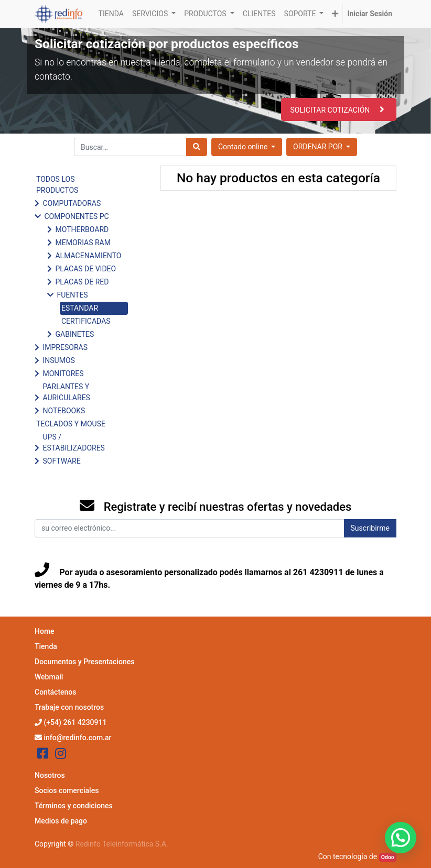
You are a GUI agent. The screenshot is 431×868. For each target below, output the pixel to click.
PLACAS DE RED (82, 282)
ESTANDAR (80, 308)
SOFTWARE (61, 461)
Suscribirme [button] (370, 528)
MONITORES (63, 373)
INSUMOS (58, 360)
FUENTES (72, 295)
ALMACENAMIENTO (88, 256)
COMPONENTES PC (76, 216)
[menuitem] (111, 14)
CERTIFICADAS (86, 321)
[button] (335, 14)
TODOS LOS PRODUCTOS (57, 185)
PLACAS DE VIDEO (85, 269)
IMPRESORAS (65, 347)
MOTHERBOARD (82, 229)
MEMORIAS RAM (83, 243)
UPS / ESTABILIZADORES (73, 442)
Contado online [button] (244, 147)
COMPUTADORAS (72, 203)
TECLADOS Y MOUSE (71, 424)
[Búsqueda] (197, 147)
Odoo (388, 857)
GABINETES (74, 334)
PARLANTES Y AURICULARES (66, 392)
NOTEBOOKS (64, 411)
